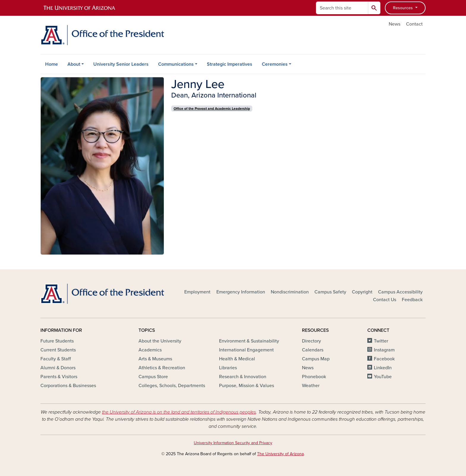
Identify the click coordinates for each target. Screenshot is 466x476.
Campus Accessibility (400, 292)
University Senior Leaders (121, 64)
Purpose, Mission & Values (247, 386)
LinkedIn (383, 368)
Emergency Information (241, 292)
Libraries (228, 368)
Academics (150, 350)
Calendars (313, 350)
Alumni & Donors (58, 368)
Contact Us (385, 300)
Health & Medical (237, 359)
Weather (311, 386)
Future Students (57, 341)
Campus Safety (330, 292)
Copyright (362, 292)
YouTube (383, 377)
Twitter (381, 341)
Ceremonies (275, 64)
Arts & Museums (155, 359)
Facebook (384, 359)
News (395, 24)
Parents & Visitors (59, 377)
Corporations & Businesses (68, 386)
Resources (403, 8)
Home (52, 64)
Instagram (384, 350)
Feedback (412, 300)
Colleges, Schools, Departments (172, 386)
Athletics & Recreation (162, 368)
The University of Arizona (280, 454)
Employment (197, 292)
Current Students (58, 350)
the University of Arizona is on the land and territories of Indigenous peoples (179, 412)
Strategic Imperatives (230, 64)
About (74, 64)
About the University (160, 341)
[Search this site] (342, 8)
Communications (176, 64)
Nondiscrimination (290, 292)
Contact (414, 24)
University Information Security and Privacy (233, 443)
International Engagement (246, 350)
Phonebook (314, 377)
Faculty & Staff (56, 359)
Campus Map (316, 359)
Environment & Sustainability (249, 341)
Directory (311, 341)
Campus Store (153, 377)
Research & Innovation (243, 377)
